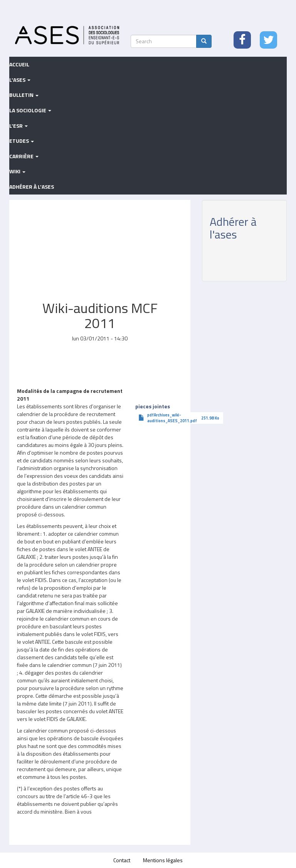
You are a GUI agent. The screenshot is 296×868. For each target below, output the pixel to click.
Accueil (19, 64)
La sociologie (30, 110)
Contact (122, 860)
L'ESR (18, 126)
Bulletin (24, 95)
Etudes (22, 141)
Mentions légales (163, 860)
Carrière (24, 156)
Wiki (17, 171)
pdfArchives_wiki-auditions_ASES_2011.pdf (172, 418)
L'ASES (20, 80)
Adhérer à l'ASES (32, 187)
